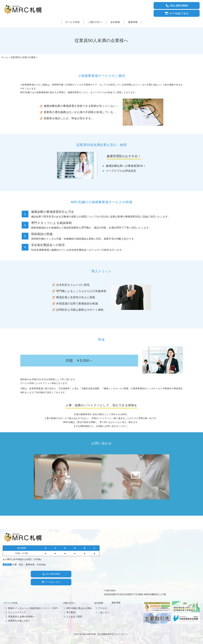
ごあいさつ (104, 612)
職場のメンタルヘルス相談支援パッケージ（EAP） (34, 608)
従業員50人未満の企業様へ (22, 617)
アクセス (103, 608)
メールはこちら (177, 13)
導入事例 (71, 612)
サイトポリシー (122, 634)
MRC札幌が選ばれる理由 (79, 608)
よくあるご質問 (74, 617)
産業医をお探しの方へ (19, 621)
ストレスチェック (17, 612)
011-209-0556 (177, 6)
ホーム (5, 57)
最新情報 (116, 603)
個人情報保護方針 (106, 634)
